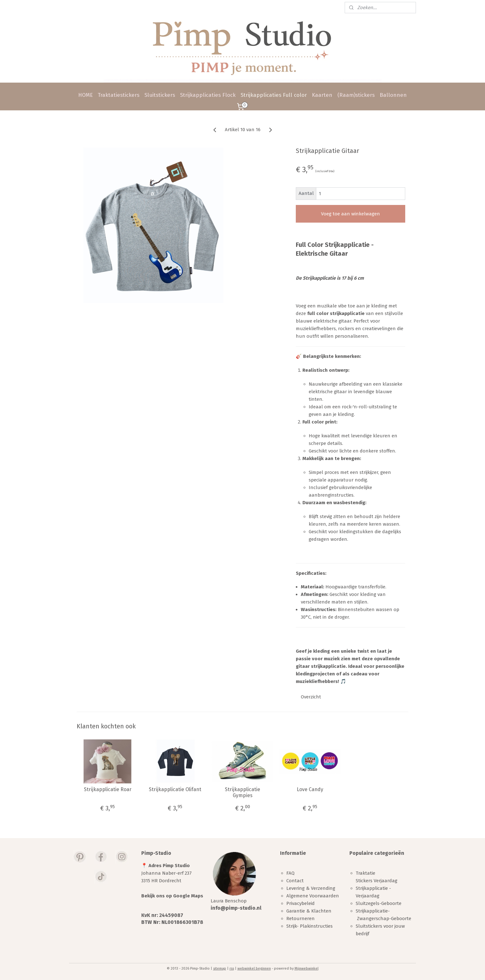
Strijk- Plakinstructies (310, 926)
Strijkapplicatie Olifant (175, 789)
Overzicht (311, 697)
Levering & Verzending (311, 888)
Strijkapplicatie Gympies (242, 792)
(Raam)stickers (356, 95)
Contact (295, 881)
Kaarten (322, 95)
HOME (85, 95)
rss (232, 968)
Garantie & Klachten (309, 911)
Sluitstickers (160, 95)
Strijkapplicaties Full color (274, 95)
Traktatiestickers (119, 95)
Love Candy (310, 789)
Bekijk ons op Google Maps (172, 896)
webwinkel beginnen (254, 968)
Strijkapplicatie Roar (108, 789)
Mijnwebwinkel (307, 968)
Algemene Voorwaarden (313, 896)
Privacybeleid (301, 903)
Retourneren (301, 919)
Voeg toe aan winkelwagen (351, 214)
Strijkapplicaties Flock (208, 95)
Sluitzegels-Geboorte (379, 903)
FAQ (290, 873)
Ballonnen (393, 95)
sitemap (220, 968)
